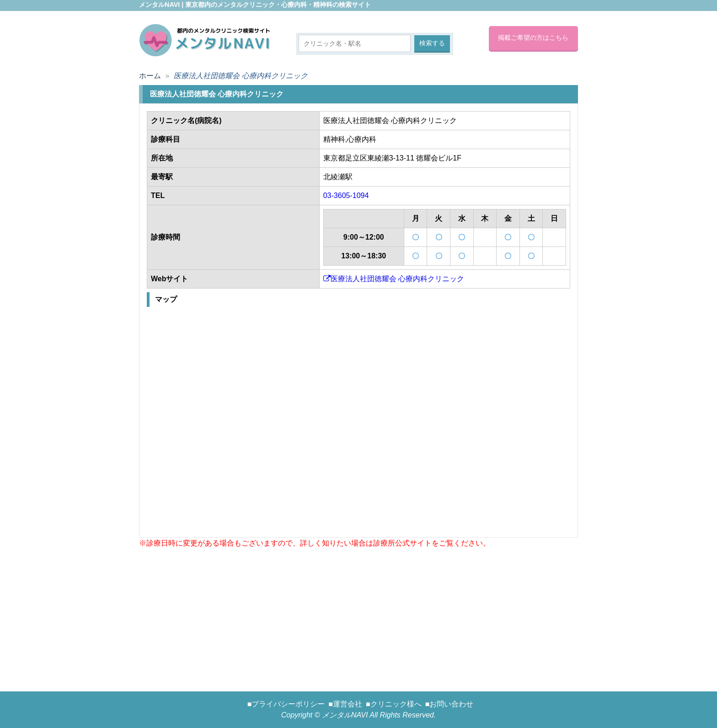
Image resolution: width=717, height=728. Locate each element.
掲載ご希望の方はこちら (533, 37)
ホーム (150, 76)
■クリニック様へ (394, 704)
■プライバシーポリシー (286, 704)
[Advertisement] (358, 613)
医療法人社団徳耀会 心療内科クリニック (394, 279)
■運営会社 (345, 704)
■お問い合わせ (449, 704)
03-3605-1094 (346, 195)
